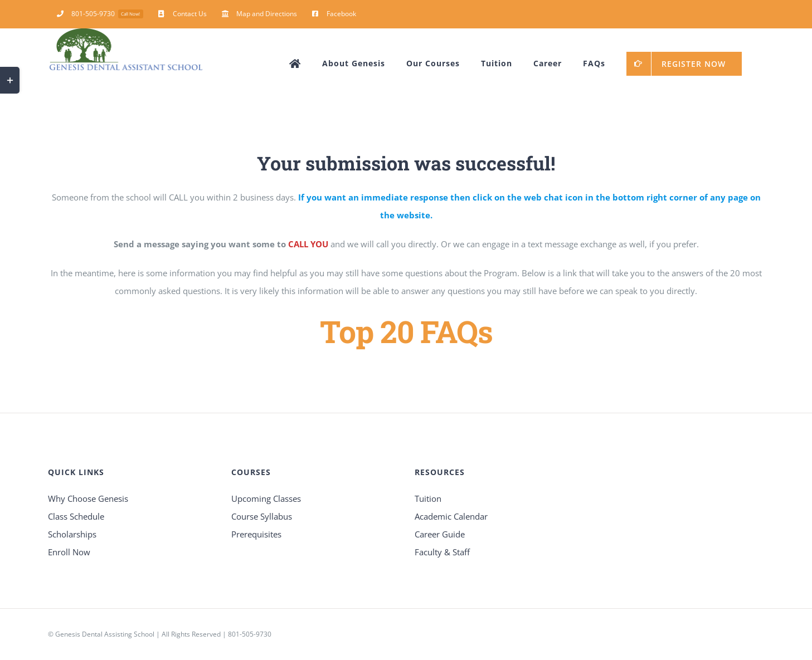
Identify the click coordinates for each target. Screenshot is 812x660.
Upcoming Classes (266, 498)
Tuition (428, 498)
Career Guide (440, 534)
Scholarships (72, 534)
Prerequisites (256, 534)
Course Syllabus (262, 516)
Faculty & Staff (442, 552)
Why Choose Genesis (88, 498)
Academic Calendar (451, 516)
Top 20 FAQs (406, 331)
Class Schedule (76, 516)
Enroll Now (69, 552)
